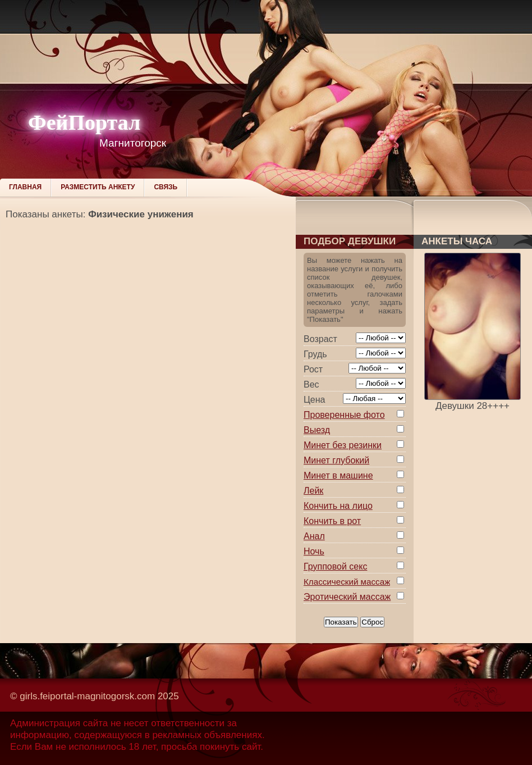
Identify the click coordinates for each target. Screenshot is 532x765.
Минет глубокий (336, 460)
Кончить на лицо (338, 506)
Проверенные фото (344, 415)
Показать (341, 622)
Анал (314, 536)
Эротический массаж (347, 597)
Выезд (317, 430)
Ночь (314, 551)
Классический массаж (347, 582)
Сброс (372, 622)
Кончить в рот (332, 521)
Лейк (313, 491)
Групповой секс (335, 566)
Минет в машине (338, 475)
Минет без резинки (343, 445)
